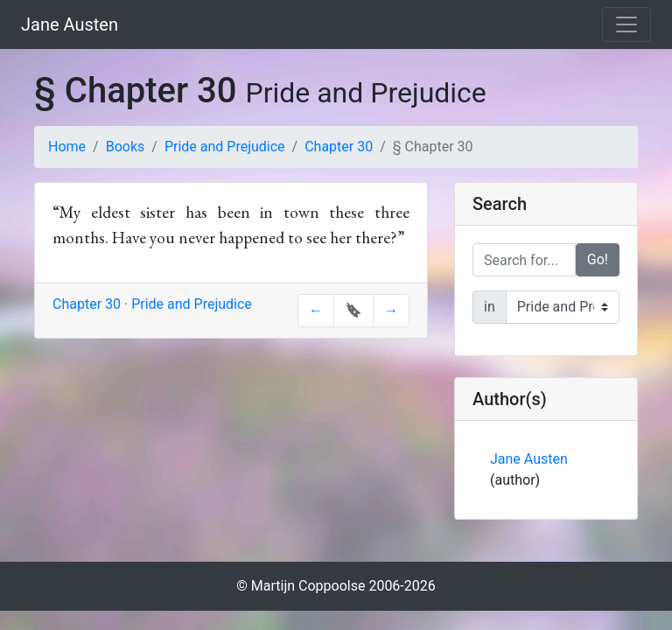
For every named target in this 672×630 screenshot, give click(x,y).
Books (126, 147)
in (490, 307)
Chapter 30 (339, 147)
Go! (598, 259)
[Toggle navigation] (626, 24)
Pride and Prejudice (225, 147)
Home (67, 147)
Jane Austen (70, 24)
